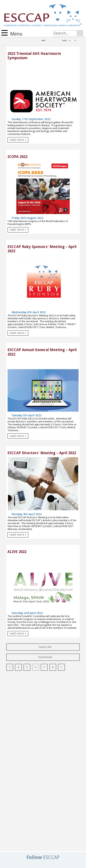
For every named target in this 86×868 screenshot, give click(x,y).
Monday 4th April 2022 (25, 514)
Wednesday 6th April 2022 (27, 312)
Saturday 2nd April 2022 (25, 613)
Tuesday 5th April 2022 (24, 415)
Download (43, 657)
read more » (18, 140)
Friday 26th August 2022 (25, 218)
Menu (12, 33)
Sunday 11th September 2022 (29, 119)
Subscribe (43, 647)
